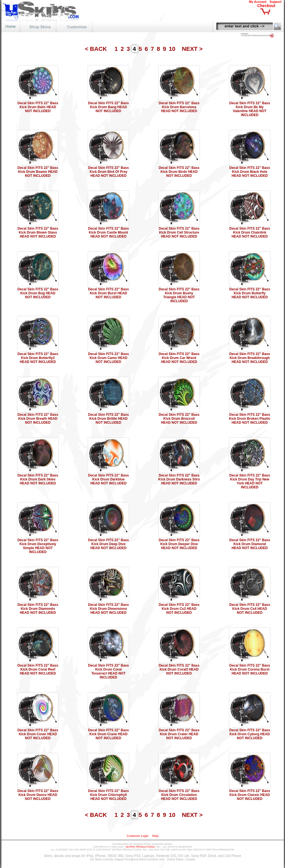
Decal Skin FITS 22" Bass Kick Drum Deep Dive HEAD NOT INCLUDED (108, 544)
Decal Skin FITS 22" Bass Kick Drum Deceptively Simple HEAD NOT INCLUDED (38, 546)
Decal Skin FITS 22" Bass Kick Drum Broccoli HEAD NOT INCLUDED (179, 419)
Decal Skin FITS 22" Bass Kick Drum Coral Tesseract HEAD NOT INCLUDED (108, 671)
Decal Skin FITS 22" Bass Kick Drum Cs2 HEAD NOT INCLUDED (179, 609)
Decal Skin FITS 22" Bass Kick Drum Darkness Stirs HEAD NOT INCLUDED (179, 479)
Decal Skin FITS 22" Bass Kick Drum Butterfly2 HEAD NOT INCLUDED (38, 358)
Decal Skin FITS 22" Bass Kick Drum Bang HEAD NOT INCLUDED (108, 107)
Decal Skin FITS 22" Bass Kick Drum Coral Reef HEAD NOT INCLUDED (38, 669)
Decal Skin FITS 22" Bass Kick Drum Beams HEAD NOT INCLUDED (38, 172)
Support (275, 2)
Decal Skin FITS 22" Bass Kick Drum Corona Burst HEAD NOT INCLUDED (250, 669)
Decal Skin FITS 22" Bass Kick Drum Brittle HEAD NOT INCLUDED (108, 419)
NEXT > (192, 49)
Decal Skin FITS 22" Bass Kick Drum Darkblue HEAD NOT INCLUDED (108, 479)
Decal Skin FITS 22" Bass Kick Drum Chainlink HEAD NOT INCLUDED (250, 232)
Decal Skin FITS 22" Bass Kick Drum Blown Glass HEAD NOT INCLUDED (38, 232)
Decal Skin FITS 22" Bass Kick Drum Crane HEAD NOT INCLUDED (108, 734)
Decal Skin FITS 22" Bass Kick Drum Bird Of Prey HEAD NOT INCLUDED (108, 172)
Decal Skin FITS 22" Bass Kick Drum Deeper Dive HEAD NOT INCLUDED (179, 544)
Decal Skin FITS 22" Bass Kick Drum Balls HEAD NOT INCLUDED (38, 107)
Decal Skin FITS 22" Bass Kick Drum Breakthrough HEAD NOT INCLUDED (250, 358)
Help (155, 836)
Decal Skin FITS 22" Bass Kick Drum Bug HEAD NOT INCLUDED (38, 293)
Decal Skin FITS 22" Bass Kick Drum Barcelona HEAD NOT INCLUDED (179, 107)
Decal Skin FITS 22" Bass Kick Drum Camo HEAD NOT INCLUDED (108, 358)
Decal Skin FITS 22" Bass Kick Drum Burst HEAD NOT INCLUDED (108, 293)
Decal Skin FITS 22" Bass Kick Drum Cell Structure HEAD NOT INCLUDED (179, 232)
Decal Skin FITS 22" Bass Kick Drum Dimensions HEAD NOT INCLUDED (108, 609)
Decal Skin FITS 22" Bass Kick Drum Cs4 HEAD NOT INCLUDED (250, 609)
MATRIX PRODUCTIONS (140, 847)
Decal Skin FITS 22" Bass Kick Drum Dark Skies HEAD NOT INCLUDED (38, 479)
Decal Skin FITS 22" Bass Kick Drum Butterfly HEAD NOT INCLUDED (250, 293)
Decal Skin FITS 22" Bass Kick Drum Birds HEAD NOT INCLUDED (179, 172)
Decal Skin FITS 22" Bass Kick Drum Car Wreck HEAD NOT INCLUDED (179, 358)
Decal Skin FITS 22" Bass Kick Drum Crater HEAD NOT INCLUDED (179, 734)
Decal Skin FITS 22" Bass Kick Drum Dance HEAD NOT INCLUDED (38, 795)
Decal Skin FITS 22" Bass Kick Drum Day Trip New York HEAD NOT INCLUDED (250, 481)
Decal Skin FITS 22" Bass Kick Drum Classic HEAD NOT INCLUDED (250, 795)
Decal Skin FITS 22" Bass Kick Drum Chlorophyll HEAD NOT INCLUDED (108, 795)
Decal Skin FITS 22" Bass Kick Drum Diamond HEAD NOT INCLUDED (250, 544)
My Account (258, 2)
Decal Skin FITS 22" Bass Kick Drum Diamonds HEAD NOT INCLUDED (38, 609)
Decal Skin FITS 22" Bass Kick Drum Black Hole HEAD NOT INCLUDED (250, 172)
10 (173, 49)
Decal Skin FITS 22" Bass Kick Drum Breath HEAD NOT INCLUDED (38, 419)
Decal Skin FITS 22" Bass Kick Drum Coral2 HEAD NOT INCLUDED (179, 669)
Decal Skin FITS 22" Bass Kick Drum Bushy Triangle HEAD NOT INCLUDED (179, 295)
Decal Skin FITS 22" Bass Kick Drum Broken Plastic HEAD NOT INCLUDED (250, 419)
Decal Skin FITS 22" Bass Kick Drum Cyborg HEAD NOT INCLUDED (250, 734)
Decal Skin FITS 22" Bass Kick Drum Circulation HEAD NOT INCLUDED (179, 795)
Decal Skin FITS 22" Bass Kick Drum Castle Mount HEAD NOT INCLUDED (108, 232)
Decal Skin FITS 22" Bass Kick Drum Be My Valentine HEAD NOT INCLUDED (250, 109)
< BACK (97, 49)
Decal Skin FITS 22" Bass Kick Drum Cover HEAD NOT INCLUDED (38, 734)
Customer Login (138, 836)
